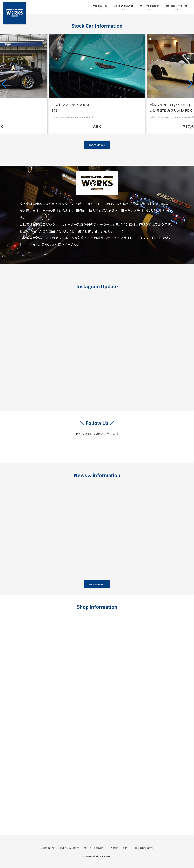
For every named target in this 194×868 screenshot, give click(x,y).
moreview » (97, 145)
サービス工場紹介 (149, 6)
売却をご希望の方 (123, 6)
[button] (4, 84)
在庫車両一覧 (100, 6)
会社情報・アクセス (176, 6)
